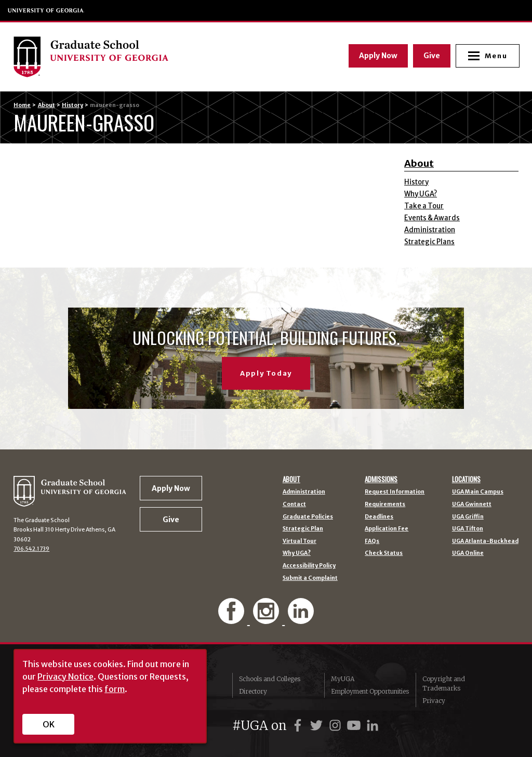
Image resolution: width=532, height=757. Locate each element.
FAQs (372, 542)
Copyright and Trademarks (444, 683)
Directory (253, 691)
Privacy (434, 701)
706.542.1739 (31, 549)
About (46, 105)
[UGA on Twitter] (318, 726)
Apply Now (377, 56)
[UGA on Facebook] (299, 726)
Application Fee (387, 529)
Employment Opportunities (370, 691)
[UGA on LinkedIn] (373, 726)
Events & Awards (432, 218)
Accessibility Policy (309, 566)
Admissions (381, 479)
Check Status (384, 554)
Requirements (385, 505)
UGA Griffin (468, 517)
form (115, 689)
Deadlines (379, 517)
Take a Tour (424, 206)
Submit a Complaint (310, 579)
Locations (466, 479)
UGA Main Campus (478, 492)
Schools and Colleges (270, 679)
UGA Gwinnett (472, 505)
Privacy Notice (65, 676)
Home (22, 105)
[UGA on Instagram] (337, 726)
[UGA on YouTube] (355, 726)
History (72, 105)
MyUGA (343, 679)
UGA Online (468, 554)
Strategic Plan (303, 529)
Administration (430, 230)
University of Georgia (46, 10)
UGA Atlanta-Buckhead (485, 542)
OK (49, 724)
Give (431, 56)
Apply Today (266, 373)
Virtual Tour (300, 542)
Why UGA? (421, 194)
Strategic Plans (429, 242)
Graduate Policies (308, 517)
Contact (294, 505)
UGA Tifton (468, 529)
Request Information (395, 492)
